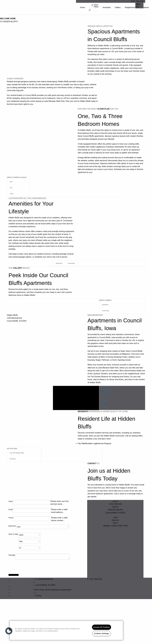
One (11, 182)
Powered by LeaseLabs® (61, 590)
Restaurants (106, 395)
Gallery (118, 7)
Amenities (107, 7)
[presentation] (26, 568)
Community (71, 263)
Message (12, 555)
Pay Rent (82, 443)
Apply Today (14, 575)
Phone (11, 518)
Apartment (59, 263)
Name (11, 501)
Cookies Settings (102, 633)
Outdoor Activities (107, 389)
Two (11, 188)
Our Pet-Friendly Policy (17, 453)
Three (11, 194)
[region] (66, 630)
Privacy (39, 596)
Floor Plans (94, 8)
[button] (9, 631)
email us (115, 520)
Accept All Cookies (102, 627)
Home (83, 7)
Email (11, 509)
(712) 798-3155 (137, 1)
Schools (104, 401)
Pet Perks (13, 459)
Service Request (104, 443)
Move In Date (13, 534)
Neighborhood (131, 7)
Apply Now (138, 5)
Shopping (105, 407)
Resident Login (92, 443)
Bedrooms (12, 526)
